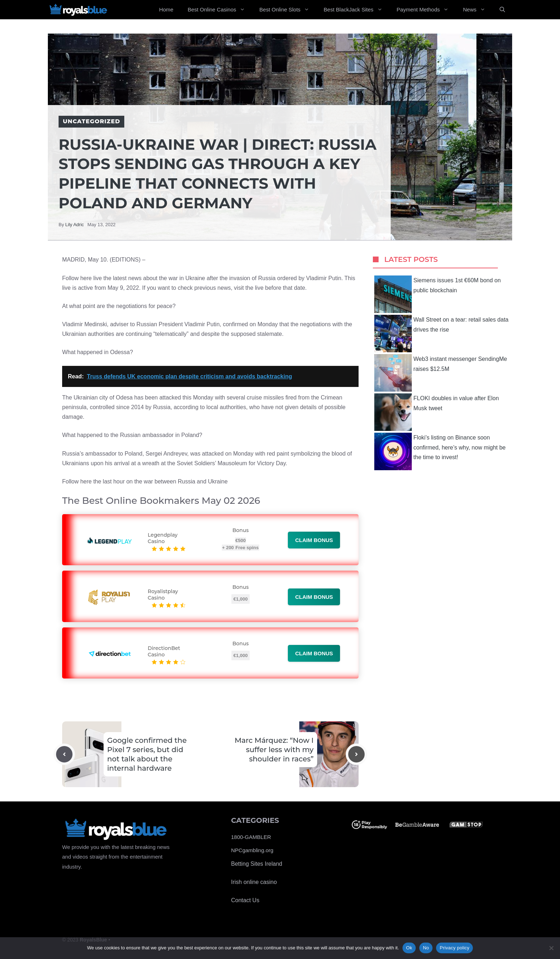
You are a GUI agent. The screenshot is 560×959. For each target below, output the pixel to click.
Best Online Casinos (220, 10)
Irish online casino (254, 882)
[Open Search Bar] (502, 10)
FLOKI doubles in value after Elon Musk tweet (437, 412)
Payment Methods (426, 10)
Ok (409, 948)
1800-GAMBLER (251, 837)
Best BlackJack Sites (356, 10)
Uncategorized (91, 121)
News (478, 10)
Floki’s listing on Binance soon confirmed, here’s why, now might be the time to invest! (440, 451)
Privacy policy (454, 948)
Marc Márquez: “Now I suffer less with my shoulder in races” (274, 750)
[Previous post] (64, 754)
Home (166, 9)
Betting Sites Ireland (257, 864)
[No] (551, 948)
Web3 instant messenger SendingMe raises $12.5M (441, 373)
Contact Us (245, 900)
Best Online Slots (288, 10)
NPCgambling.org (252, 850)
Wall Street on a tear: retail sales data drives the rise (441, 334)
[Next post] (356, 754)
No (426, 948)
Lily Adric (75, 225)
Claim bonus (314, 540)
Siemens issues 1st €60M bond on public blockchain (438, 294)
